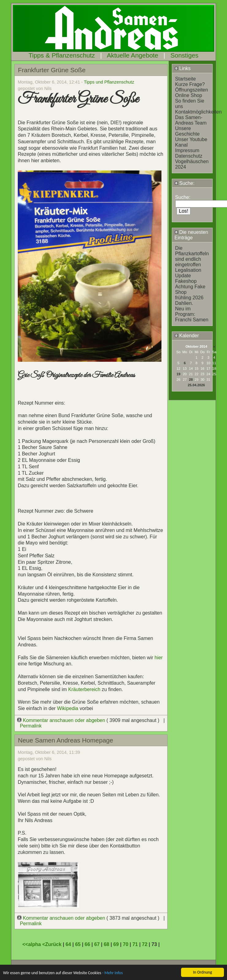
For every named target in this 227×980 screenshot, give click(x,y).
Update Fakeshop (186, 278)
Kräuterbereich (84, 689)
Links (183, 68)
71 (135, 944)
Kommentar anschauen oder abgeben (62, 720)
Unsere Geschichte (187, 131)
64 (68, 944)
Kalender (187, 336)
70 (126, 944)
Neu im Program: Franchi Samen (192, 314)
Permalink (31, 726)
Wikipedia (68, 708)
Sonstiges (184, 55)
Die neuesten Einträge (191, 235)
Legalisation (188, 270)
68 (107, 944)
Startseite (186, 79)
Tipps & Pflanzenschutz (62, 55)
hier (159, 658)
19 (178, 374)
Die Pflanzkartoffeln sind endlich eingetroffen (192, 256)
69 (116, 944)
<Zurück (53, 944)
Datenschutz (189, 156)
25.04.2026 (196, 385)
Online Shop (189, 95)
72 (145, 944)
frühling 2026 (189, 298)
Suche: (185, 183)
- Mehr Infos (112, 973)
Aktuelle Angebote (133, 55)
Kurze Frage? (190, 84)
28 (191, 380)
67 (97, 944)
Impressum (187, 150)
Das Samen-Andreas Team (191, 120)
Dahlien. (184, 303)
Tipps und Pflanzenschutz (109, 82)
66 (87, 944)
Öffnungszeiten (192, 90)
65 (78, 944)
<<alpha (32, 944)
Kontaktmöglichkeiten (199, 112)
